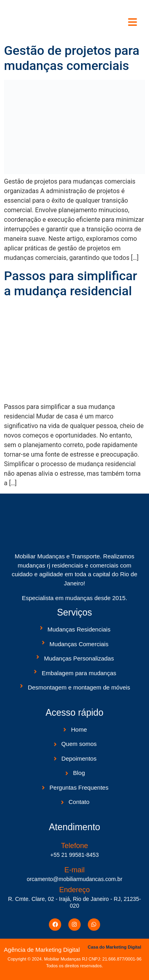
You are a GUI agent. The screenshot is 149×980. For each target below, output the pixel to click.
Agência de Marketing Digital (42, 950)
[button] (133, 23)
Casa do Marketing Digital (114, 947)
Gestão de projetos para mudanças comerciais (72, 58)
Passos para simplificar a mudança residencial (71, 283)
